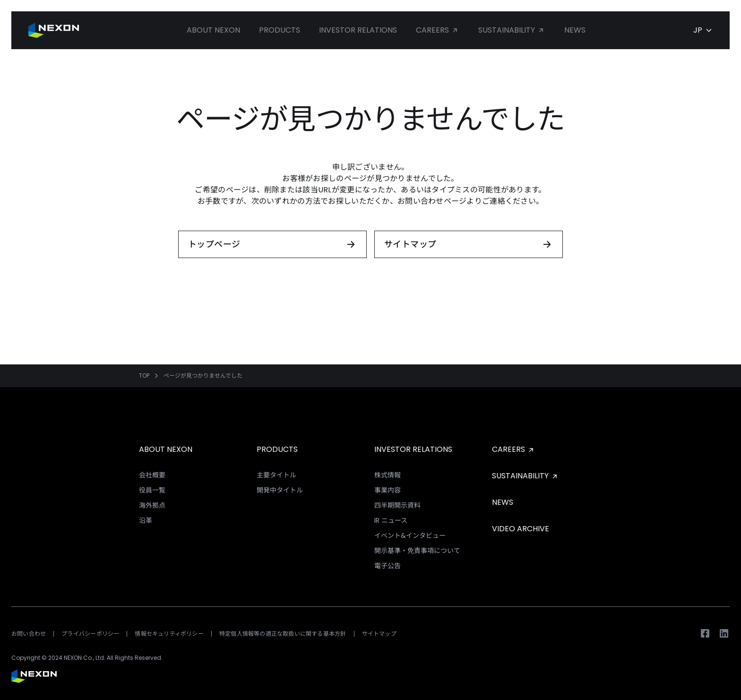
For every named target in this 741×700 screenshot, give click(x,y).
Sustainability (512, 30)
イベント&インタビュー (410, 536)
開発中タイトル (280, 490)
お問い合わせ (29, 634)
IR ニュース (391, 520)
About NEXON (213, 30)
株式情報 (388, 475)
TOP (144, 376)
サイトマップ (379, 634)
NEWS (503, 502)
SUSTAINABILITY (526, 476)
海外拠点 (152, 505)
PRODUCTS (277, 449)
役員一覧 (152, 490)
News (575, 30)
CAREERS (514, 449)
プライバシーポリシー (90, 634)
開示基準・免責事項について (417, 551)
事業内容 (388, 490)
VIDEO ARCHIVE (521, 529)
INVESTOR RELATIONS (413, 449)
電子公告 (388, 566)
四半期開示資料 (397, 505)
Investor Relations (358, 30)
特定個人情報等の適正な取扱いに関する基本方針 (283, 634)
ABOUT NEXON (166, 449)
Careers (438, 30)
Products (280, 30)
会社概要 (152, 475)
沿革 (146, 520)
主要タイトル (276, 475)
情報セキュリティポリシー (169, 634)
